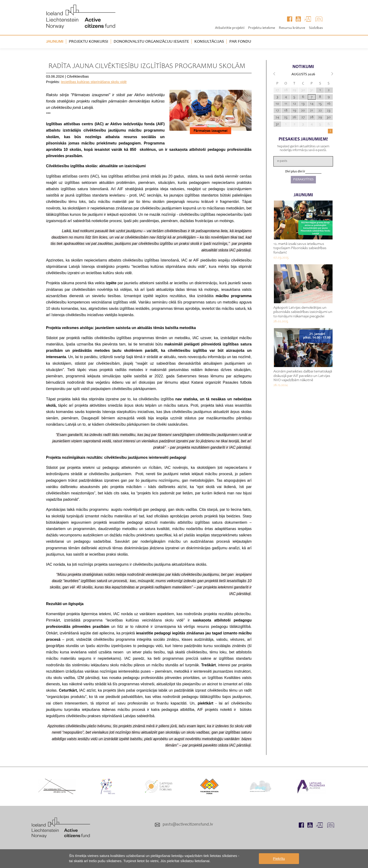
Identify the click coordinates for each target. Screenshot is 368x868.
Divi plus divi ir (295, 172)
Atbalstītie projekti (230, 28)
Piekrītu (279, 859)
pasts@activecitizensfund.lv (188, 825)
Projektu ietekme (262, 28)
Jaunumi (55, 42)
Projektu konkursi (88, 42)
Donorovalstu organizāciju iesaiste (151, 42)
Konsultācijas (209, 42)
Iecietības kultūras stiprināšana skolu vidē (94, 82)
